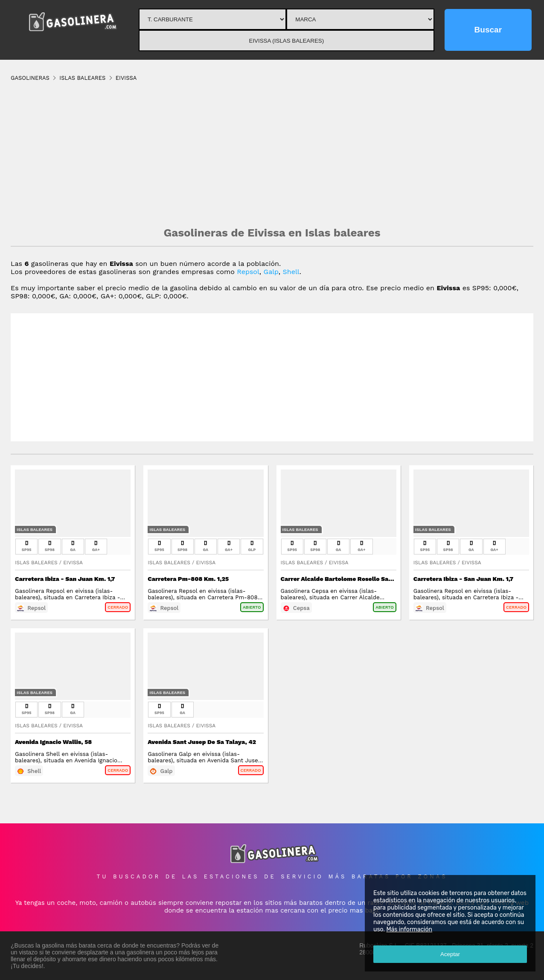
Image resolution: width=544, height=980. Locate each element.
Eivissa (73, 563)
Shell (291, 272)
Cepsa (301, 608)
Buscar (488, 30)
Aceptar (450, 954)
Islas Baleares (35, 529)
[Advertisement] (272, 154)
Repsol (248, 272)
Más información (409, 929)
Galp (271, 272)
